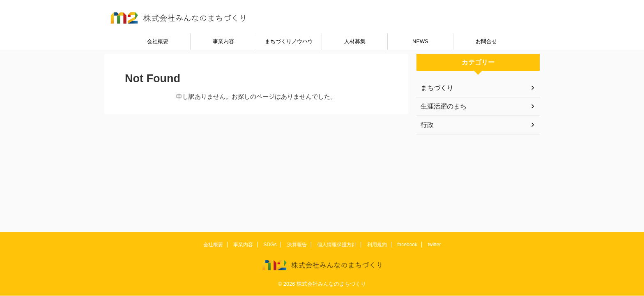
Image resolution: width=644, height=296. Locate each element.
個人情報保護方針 (337, 245)
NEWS (420, 41)
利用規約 (377, 245)
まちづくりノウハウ (289, 41)
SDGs (270, 245)
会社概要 (158, 41)
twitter (434, 245)
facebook (407, 245)
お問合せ (486, 41)
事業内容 (223, 41)
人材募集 (355, 41)
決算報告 (297, 245)
